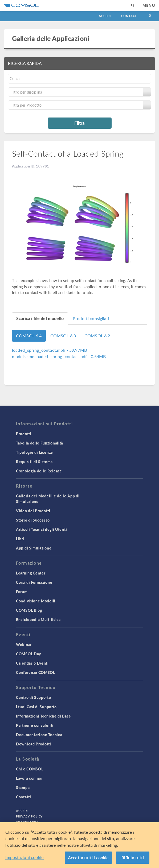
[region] (79, 845)
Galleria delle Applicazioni (51, 38)
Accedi (105, 16)
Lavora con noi (29, 778)
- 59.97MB (49, 350)
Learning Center (31, 573)
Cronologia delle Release (39, 471)
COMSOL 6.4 (29, 336)
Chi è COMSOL (30, 769)
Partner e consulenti (35, 725)
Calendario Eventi (32, 663)
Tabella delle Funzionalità (40, 443)
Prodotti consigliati (91, 318)
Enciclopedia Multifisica (38, 619)
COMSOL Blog (29, 610)
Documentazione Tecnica (39, 735)
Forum (22, 592)
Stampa (23, 787)
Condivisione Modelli (36, 601)
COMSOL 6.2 (97, 336)
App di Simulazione (34, 548)
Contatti (24, 797)
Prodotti (24, 434)
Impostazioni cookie (25, 857)
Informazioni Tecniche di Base (43, 716)
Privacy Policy (29, 816)
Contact (129, 16)
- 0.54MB (59, 356)
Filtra (79, 123)
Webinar (24, 644)
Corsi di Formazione (34, 582)
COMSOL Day (28, 654)
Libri (20, 539)
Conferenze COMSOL (36, 672)
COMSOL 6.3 (63, 336)
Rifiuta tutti (133, 857)
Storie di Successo (33, 520)
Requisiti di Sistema (34, 462)
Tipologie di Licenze (34, 452)
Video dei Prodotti (33, 511)
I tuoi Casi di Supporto (36, 707)
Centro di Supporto (34, 697)
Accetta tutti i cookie (88, 857)
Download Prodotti (34, 744)
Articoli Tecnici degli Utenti (41, 529)
